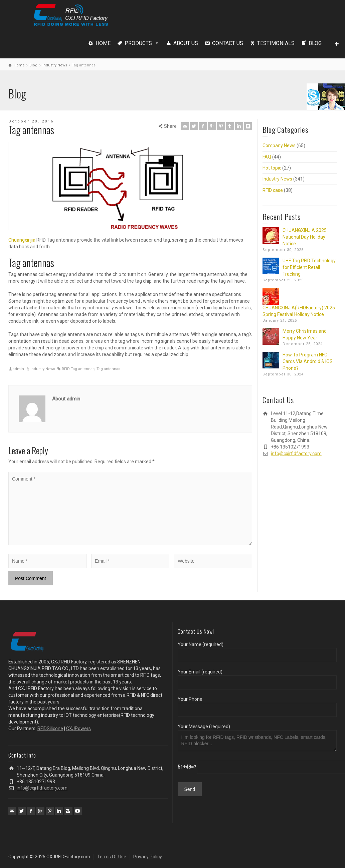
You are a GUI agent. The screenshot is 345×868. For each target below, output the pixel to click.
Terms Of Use (112, 857)
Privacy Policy (148, 857)
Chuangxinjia (22, 240)
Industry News (43, 369)
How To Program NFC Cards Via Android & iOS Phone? (308, 361)
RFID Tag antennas (78, 369)
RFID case (273, 190)
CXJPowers (78, 729)
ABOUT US (186, 43)
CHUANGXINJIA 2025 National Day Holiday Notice (305, 237)
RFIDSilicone (50, 729)
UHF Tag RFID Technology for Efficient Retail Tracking (309, 267)
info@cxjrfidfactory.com (296, 454)
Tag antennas (108, 369)
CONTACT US (228, 43)
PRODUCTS (138, 43)
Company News (279, 146)
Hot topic (272, 168)
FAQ (267, 157)
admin (18, 369)
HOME (103, 43)
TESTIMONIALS (276, 43)
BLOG (315, 43)
